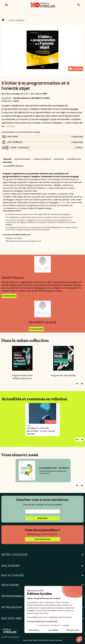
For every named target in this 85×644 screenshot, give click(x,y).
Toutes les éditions (42, 159)
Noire (16, 101)
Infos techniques (22, 159)
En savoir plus (9, 296)
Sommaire (59, 159)
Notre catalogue (17, 20)
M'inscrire (43, 518)
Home (3, 20)
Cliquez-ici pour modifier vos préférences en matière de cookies (42, 640)
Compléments (74, 159)
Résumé (7, 159)
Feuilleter (75, 69)
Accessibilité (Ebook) (13, 166)
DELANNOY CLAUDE (40, 98)
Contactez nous (42, 539)
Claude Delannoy (21, 98)
